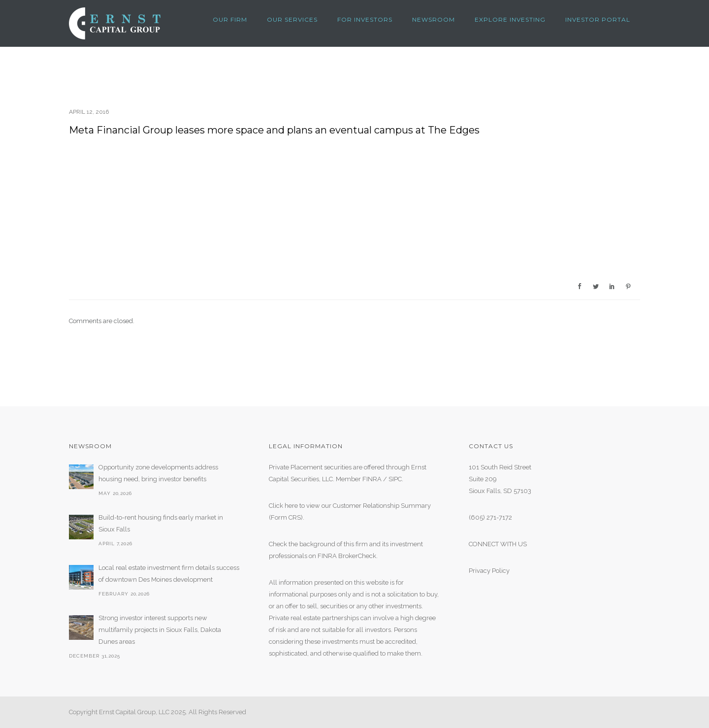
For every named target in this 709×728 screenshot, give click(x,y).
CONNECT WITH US (498, 544)
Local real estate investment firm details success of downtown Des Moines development (169, 574)
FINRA (372, 479)
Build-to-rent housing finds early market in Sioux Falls (161, 523)
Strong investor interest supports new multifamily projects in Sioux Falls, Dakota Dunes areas (160, 630)
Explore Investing (510, 19)
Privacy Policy (489, 571)
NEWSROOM (434, 19)
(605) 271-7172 (490, 517)
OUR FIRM (230, 19)
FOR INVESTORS (365, 19)
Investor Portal (598, 19)
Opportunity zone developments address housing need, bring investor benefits (158, 473)
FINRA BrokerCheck (347, 556)
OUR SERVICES (292, 19)
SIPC (395, 479)
